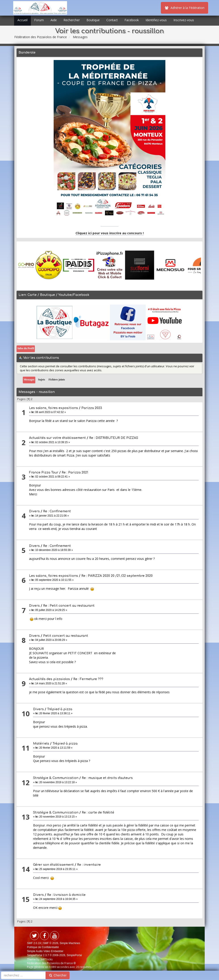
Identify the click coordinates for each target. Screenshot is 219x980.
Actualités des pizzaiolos (49, 679)
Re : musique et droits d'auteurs (107, 778)
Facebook (132, 20)
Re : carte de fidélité (98, 813)
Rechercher (72, 20)
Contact (112, 20)
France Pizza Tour (44, 472)
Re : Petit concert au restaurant (69, 606)
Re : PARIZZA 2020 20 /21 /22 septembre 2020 (117, 576)
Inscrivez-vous (184, 20)
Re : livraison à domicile (66, 895)
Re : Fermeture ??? (88, 679)
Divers (34, 511)
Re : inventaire (89, 865)
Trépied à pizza (60, 709)
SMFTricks (46, 959)
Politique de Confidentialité (43, 947)
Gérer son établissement (53, 865)
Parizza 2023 (92, 408)
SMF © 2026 (51, 943)
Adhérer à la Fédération (184, 8)
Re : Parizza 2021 (75, 472)
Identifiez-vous (156, 20)
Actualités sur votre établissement (57, 438)
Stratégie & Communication (56, 778)
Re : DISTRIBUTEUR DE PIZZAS (114, 438)
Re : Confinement (57, 511)
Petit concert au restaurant (66, 636)
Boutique (93, 20)
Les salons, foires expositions (54, 408)
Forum (39, 20)
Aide (54, 20)
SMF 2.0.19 (34, 943)
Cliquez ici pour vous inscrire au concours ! (110, 233)
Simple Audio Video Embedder (45, 951)
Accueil (22, 20)
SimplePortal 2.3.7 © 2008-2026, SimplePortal (55, 955)
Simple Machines (70, 943)
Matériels (41, 744)
